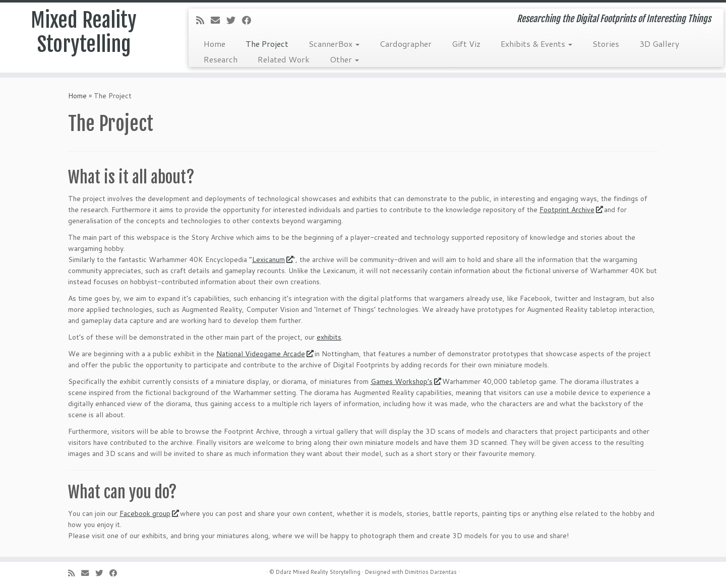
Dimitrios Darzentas (431, 572)
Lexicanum (272, 259)
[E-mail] (219, 20)
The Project (267, 44)
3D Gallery (659, 44)
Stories (606, 44)
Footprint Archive (571, 210)
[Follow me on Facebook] (250, 20)
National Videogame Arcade (264, 354)
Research (221, 59)
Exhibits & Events (536, 44)
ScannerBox (334, 44)
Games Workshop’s (405, 381)
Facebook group (149, 513)
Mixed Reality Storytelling (84, 32)
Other (344, 59)
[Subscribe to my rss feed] (203, 20)
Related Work (284, 59)
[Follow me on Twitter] (234, 20)
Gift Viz (466, 44)
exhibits (329, 337)
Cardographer (406, 44)
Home (215, 44)
